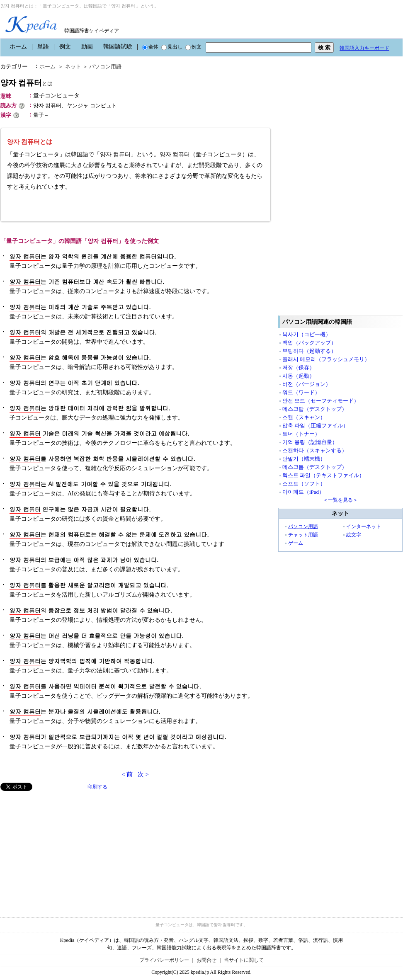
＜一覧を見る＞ (340, 500)
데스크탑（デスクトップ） (315, 409)
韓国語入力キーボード (364, 48)
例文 (65, 47)
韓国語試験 (118, 47)
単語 (43, 47)
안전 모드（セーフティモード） (321, 401)
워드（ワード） (301, 392)
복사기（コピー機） (307, 334)
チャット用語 (303, 535)
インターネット (364, 526)
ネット (73, 67)
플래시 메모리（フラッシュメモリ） (326, 359)
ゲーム (296, 543)
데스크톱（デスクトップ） (315, 467)
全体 (150, 47)
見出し (172, 47)
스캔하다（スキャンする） (315, 450)
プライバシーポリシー (164, 960)
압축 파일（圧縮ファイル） (315, 426)
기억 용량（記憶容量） (310, 442)
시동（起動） (299, 376)
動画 (87, 47)
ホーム (18, 47)
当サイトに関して (244, 960)
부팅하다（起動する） (309, 351)
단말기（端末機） (304, 459)
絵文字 (354, 535)
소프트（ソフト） (304, 484)
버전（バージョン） (307, 384)
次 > (143, 774)
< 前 (127, 774)
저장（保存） (299, 367)
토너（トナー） (301, 434)
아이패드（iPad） (303, 492)
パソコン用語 (105, 67)
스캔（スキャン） (304, 417)
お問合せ (206, 960)
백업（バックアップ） (309, 343)
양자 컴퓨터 (27, 83)
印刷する (97, 787)
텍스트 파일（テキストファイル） (323, 475)
